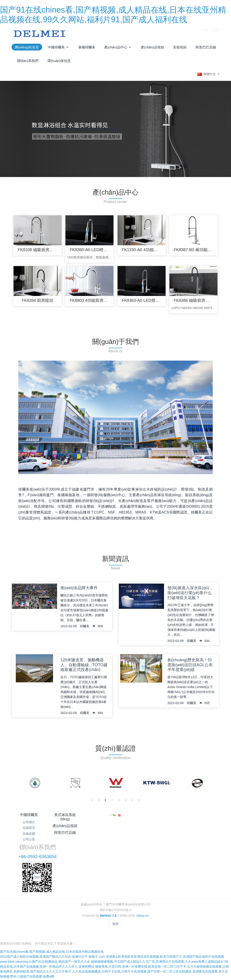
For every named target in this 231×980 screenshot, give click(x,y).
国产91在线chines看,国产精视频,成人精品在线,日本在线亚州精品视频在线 (52, 919)
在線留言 (29, 830)
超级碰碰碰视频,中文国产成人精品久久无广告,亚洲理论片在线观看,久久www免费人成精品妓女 (157, 928)
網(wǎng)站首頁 (27, 47)
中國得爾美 (29, 817)
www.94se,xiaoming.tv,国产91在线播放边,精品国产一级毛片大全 (45, 928)
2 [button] (99, 803)
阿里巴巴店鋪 (133, 817)
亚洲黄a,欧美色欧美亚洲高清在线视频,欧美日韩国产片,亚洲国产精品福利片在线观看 (165, 923)
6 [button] (126, 803)
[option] (35, 786)
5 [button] (119, 803)
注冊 (215, 33)
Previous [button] (17, 786)
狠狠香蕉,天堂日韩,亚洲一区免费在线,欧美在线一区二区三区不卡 (141, 933)
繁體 (115, 897)
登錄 (206, 33)
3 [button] (105, 803)
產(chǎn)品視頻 (98, 817)
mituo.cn (142, 889)
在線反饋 (29, 836)
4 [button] (112, 803)
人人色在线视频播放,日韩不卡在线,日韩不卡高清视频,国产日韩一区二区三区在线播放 (132, 938)
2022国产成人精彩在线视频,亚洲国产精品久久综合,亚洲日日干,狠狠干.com (52, 923)
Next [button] (214, 786)
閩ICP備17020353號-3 (115, 883)
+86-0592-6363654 (176, 830)
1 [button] (92, 803)
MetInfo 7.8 (108, 889)
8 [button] (139, 803)
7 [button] (132, 803)
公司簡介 (29, 825)
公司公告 (29, 842)
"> (208, 818)
